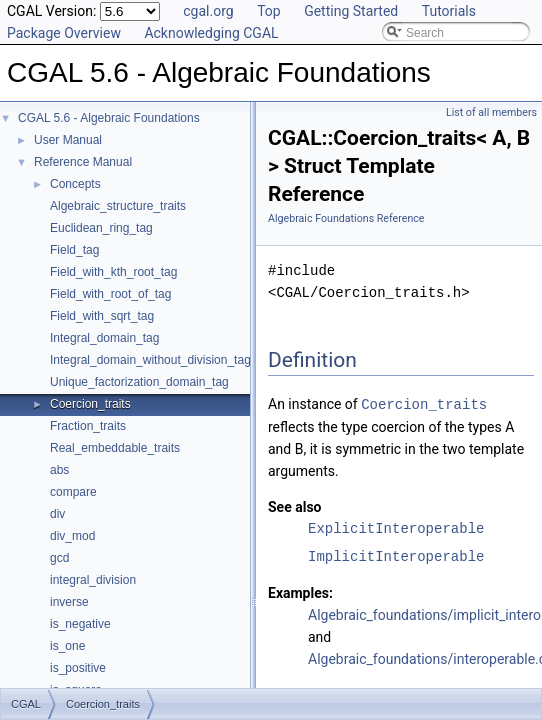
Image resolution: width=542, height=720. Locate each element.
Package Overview (64, 33)
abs (59, 470)
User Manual (68, 140)
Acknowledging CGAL (211, 33)
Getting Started (351, 11)
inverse (69, 602)
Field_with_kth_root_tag (113, 272)
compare (73, 492)
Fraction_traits (88, 426)
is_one (67, 646)
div (57, 514)
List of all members (491, 112)
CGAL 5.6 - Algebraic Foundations (109, 118)
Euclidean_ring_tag (101, 228)
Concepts (75, 184)
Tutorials (449, 11)
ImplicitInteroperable (396, 555)
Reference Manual (83, 162)
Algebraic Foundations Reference (346, 218)
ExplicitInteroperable (396, 527)
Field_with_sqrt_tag (102, 316)
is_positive (78, 668)
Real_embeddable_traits (115, 448)
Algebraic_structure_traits (118, 206)
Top (269, 11)
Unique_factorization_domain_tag (139, 382)
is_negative (80, 624)
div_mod (72, 536)
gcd (59, 558)
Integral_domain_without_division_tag (150, 360)
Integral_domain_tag (104, 338)
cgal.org (208, 11)
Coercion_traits (90, 404)
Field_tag (74, 250)
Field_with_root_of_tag (110, 294)
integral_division (93, 580)
